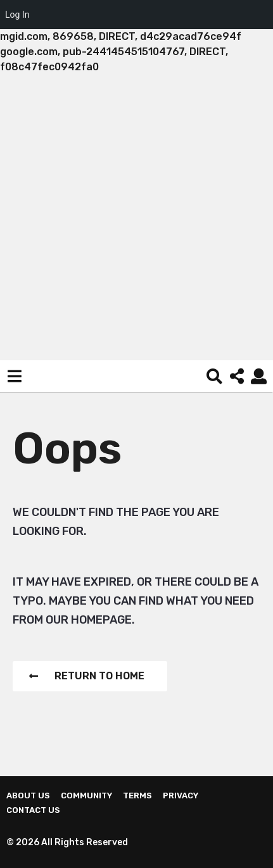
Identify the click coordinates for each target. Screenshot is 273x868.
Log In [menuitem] (17, 15)
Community (86, 796)
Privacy (181, 796)
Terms (137, 796)
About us (28, 796)
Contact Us (33, 810)
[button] (14, 376)
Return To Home (87, 676)
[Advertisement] (136, 217)
